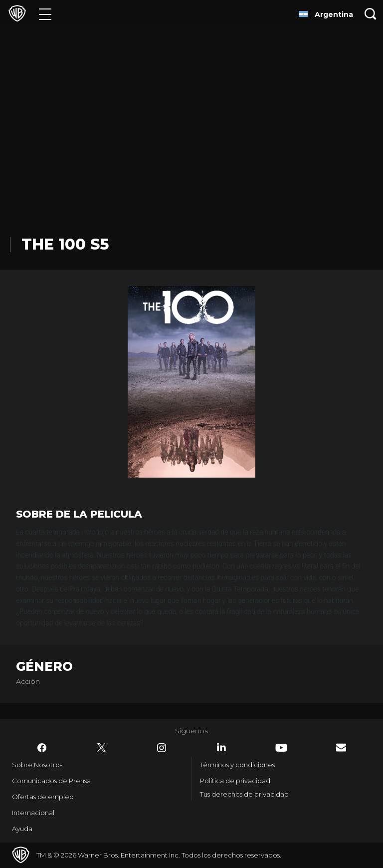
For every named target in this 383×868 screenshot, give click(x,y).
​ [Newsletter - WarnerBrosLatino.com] (341, 747)
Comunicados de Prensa (51, 781)
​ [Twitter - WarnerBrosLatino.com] (102, 748)
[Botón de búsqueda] (371, 14)
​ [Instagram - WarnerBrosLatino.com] (162, 748)
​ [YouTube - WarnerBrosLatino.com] (281, 748)
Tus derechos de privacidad (244, 794)
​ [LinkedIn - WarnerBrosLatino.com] (221, 747)
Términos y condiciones (237, 765)
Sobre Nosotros (37, 765)
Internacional (33, 813)
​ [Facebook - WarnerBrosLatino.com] (42, 748)
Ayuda (22, 829)
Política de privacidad (235, 781)
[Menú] (45, 14)
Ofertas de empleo (43, 797)
